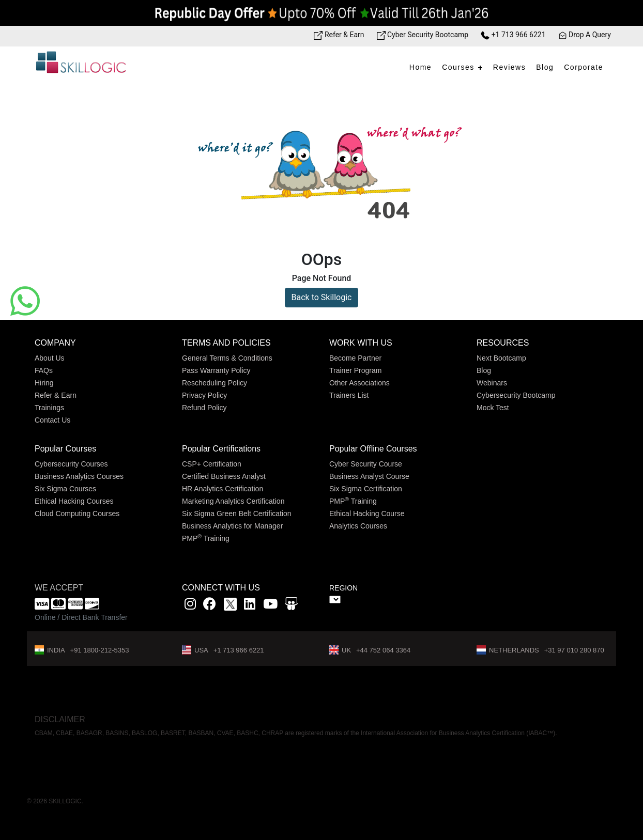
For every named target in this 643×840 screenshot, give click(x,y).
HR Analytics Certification (223, 489)
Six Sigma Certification (366, 489)
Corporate (584, 67)
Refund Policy (204, 408)
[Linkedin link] (250, 606)
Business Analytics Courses (79, 476)
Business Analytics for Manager (232, 526)
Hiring (44, 383)
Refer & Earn (56, 395)
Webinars (492, 383)
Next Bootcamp (501, 358)
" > (335, 600)
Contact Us (52, 420)
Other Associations (359, 383)
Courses (458, 67)
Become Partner (355, 358)
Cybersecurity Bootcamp (516, 395)
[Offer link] (321, 13)
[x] (231, 606)
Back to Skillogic (322, 297)
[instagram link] (190, 606)
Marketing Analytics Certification (233, 501)
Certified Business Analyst (224, 476)
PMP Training (206, 538)
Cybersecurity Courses (71, 464)
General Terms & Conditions (227, 358)
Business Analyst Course (369, 476)
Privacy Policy (204, 395)
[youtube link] (270, 606)
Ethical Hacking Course (367, 514)
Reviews (509, 67)
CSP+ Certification (212, 464)
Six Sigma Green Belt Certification (237, 514)
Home (420, 67)
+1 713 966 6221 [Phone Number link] (513, 35)
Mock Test (493, 408)
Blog (545, 67)
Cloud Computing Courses (77, 514)
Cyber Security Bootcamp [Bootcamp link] (423, 35)
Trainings (49, 408)
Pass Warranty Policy (216, 370)
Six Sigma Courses (65, 489)
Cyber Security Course (366, 464)
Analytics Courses (358, 526)
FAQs (44, 370)
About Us (50, 358)
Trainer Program (355, 370)
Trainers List (349, 395)
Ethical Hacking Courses (74, 501)
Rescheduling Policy (215, 383)
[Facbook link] (210, 606)
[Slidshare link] (291, 606)
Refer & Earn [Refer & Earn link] (339, 35)
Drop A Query (585, 35)
